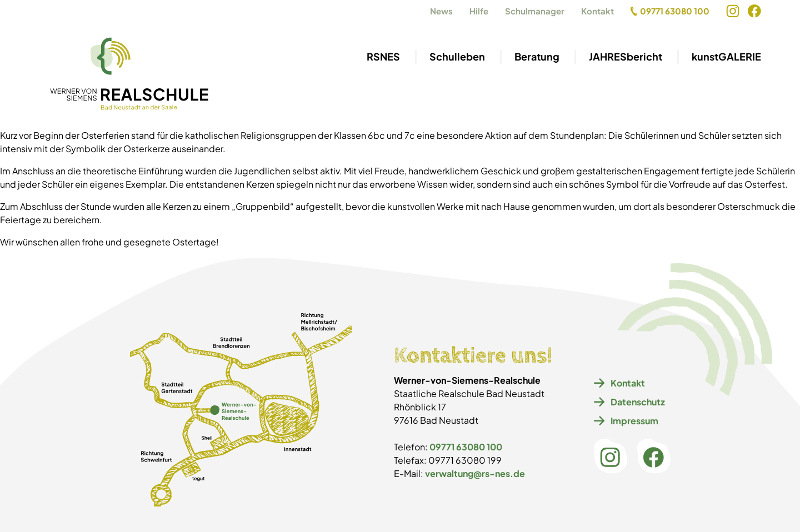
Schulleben (457, 56)
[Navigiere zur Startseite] (129, 74)
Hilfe (479, 11)
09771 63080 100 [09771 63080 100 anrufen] (670, 11)
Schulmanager (535, 11)
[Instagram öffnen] (733, 11)
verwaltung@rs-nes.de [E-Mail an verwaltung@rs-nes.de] (475, 473)
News (441, 11)
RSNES (383, 56)
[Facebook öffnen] (754, 11)
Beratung (537, 56)
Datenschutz (629, 402)
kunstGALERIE (726, 56)
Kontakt (597, 11)
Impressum (626, 421)
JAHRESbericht (626, 56)
